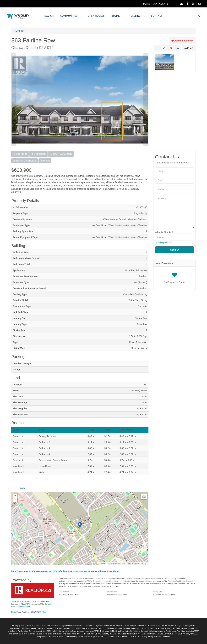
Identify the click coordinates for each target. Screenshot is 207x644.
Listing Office (158, 592)
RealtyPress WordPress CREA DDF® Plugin (29, 612)
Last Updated (64, 592)
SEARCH (48, 16)
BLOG (146, 4)
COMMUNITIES (69, 16)
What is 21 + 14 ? (164, 232)
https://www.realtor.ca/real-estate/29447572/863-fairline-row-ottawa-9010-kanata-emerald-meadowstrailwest (65, 571)
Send (174, 250)
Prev (14, 99)
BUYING (117, 16)
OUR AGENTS (160, 4)
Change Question (164, 242)
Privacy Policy (122, 636)
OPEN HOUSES (96, 16)
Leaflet (103, 563)
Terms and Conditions (136, 636)
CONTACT (158, 16)
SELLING (137, 16)
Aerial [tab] (22, 488)
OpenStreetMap (115, 563)
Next (146, 99)
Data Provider (111, 592)
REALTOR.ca (21, 601)
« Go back (19, 31)
